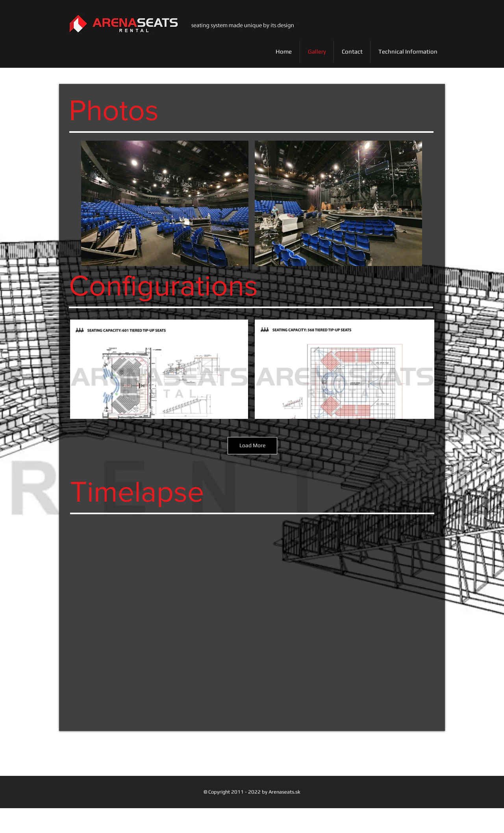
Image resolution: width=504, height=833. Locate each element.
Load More (252, 445)
